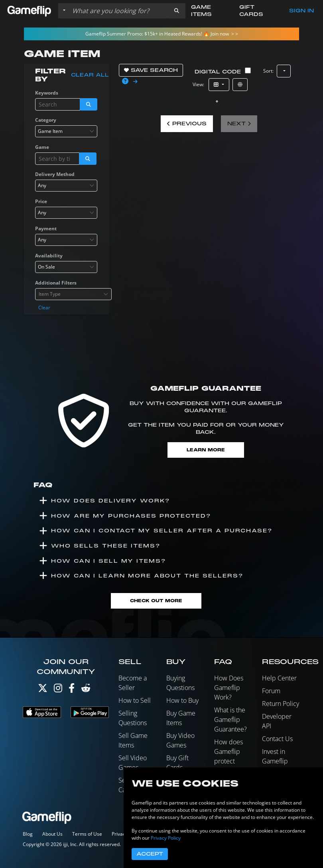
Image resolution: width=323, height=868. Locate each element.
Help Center (279, 678)
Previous (187, 124)
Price (41, 201)
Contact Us (277, 739)
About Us (52, 834)
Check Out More (156, 601)
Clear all (90, 75)
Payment (46, 228)
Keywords (47, 93)
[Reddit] (86, 690)
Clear (44, 307)
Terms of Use (87, 834)
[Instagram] (58, 690)
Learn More (206, 450)
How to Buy (182, 700)
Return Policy (281, 704)
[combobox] (66, 131)
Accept (150, 854)
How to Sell (135, 700)
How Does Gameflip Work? (229, 688)
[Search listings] (118, 11)
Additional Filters (56, 283)
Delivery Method (55, 174)
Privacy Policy (166, 838)
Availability (49, 256)
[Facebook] (72, 690)
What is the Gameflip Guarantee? (230, 720)
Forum (271, 691)
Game (42, 147)
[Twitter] (43, 690)
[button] (177, 11)
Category (46, 120)
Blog (28, 834)
